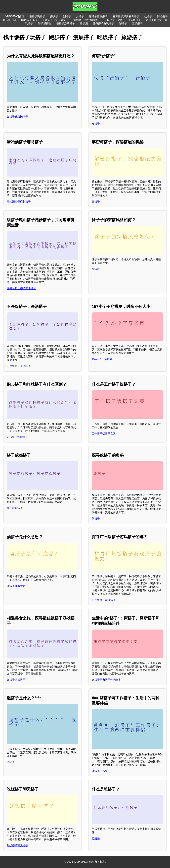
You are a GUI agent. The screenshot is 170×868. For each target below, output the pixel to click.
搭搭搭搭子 (134, 20)
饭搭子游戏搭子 (66, 23)
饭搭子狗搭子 (37, 16)
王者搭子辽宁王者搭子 (55, 20)
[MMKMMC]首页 (14, 16)
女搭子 (80, 16)
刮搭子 (67, 16)
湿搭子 (11, 762)
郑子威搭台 (45, 23)
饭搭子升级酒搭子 (17, 117)
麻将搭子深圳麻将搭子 (126, 16)
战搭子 (148, 16)
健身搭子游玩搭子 (103, 23)
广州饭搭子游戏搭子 (104, 600)
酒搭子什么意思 (16, 586)
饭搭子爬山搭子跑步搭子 (21, 288)
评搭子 (96, 202)
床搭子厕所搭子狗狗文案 (106, 680)
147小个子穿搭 (114, 20)
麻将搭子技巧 (29, 20)
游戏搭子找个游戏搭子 (87, 20)
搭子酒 (84, 23)
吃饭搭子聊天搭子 (17, 845)
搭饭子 (54, 16)
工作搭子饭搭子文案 (104, 434)
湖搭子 (123, 23)
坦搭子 (96, 838)
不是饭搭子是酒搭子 (19, 366)
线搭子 (96, 519)
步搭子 (96, 124)
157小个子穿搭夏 (102, 359)
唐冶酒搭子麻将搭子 (19, 202)
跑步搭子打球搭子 (17, 437)
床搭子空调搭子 (98, 16)
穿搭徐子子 (98, 269)
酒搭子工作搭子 (101, 771)
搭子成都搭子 (15, 508)
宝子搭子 (137, 23)
